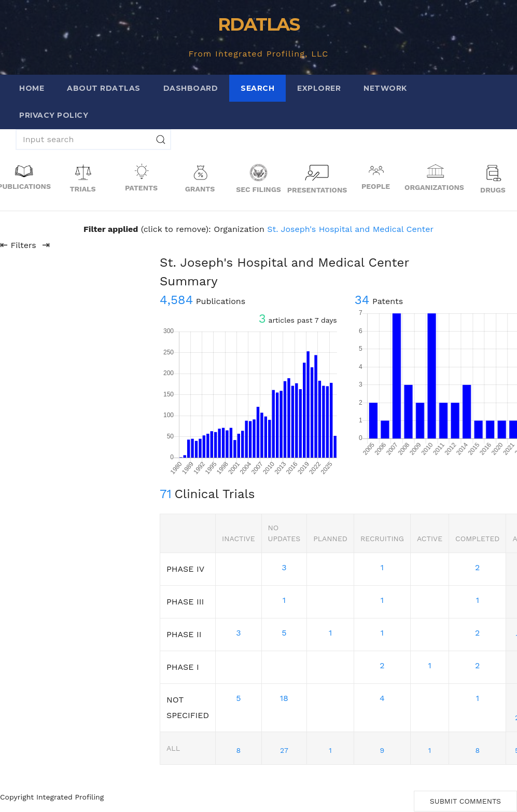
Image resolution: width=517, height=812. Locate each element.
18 (284, 698)
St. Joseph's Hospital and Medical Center (350, 229)
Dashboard (191, 88)
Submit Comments (465, 801)
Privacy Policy (54, 115)
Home (32, 88)
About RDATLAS (104, 88)
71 (166, 494)
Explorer (319, 88)
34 (362, 300)
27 (284, 750)
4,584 (176, 300)
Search (257, 88)
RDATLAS (258, 24)
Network (385, 88)
